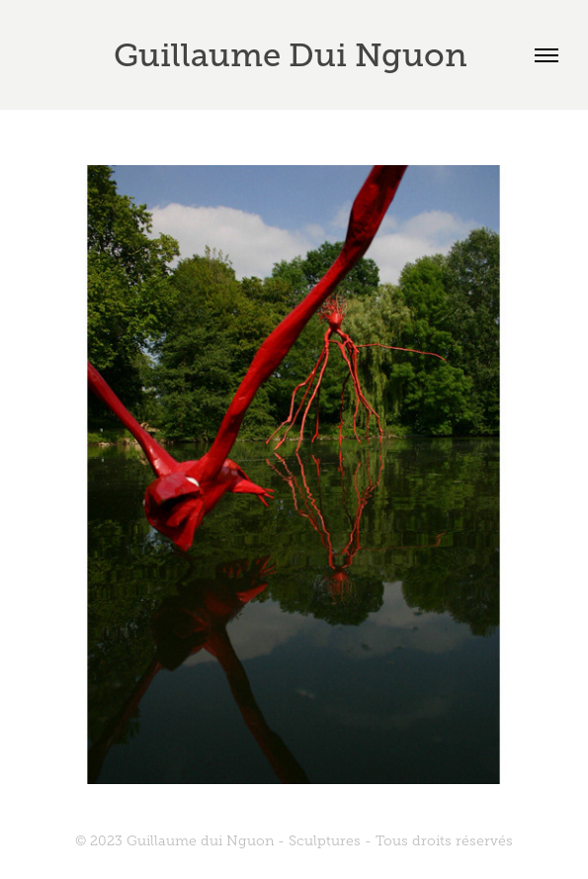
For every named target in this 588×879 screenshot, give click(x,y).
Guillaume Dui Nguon (294, 55)
